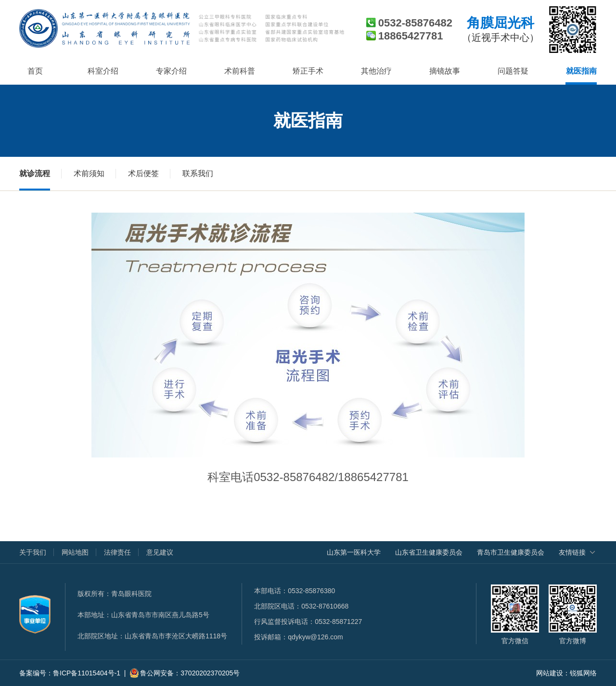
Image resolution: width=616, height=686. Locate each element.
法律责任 (117, 552)
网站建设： (553, 673)
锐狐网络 (583, 673)
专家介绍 (171, 71)
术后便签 (143, 173)
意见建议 (160, 552)
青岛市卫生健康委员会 (511, 552)
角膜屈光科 (500, 30)
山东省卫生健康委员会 (429, 552)
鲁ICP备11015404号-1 (87, 673)
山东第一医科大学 (354, 552)
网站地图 (75, 552)
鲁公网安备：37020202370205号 (185, 673)
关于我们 (33, 552)
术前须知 (89, 173)
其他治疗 (376, 71)
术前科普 (240, 71)
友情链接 (572, 552)
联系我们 (198, 173)
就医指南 (581, 71)
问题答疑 (513, 71)
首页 (35, 71)
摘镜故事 (445, 71)
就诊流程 (35, 173)
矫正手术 (308, 71)
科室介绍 (103, 71)
